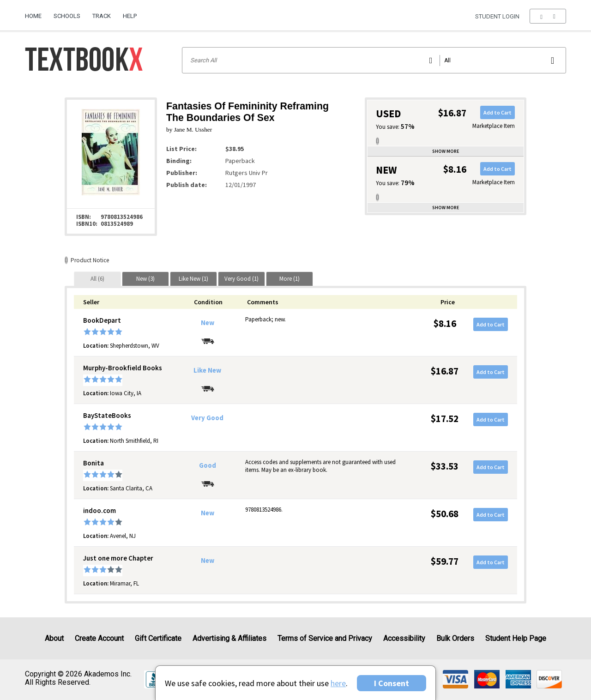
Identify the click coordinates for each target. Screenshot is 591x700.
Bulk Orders (455, 638)
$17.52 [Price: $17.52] (445, 419)
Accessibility (404, 638)
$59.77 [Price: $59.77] (445, 561)
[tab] (97, 279)
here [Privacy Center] (338, 683)
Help (130, 16)
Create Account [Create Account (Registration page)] (99, 638)
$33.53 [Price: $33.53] (445, 466)
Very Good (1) (241, 279)
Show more (446, 151)
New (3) (145, 279)
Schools (67, 16)
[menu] (548, 16)
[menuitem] (36, 12)
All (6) (97, 279)
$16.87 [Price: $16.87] (445, 371)
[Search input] (374, 60)
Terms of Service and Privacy (325, 638)
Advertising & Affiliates (229, 638)
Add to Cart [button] (498, 112)
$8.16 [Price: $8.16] (445, 323)
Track (102, 16)
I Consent (392, 683)
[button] (548, 16)
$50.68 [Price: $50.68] (445, 514)
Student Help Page (516, 638)
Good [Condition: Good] (208, 465)
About (54, 638)
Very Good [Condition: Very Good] (207, 418)
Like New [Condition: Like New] (207, 370)
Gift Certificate (158, 638)
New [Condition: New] (208, 323)
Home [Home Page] (33, 16)
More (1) (289, 279)
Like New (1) (193, 279)
